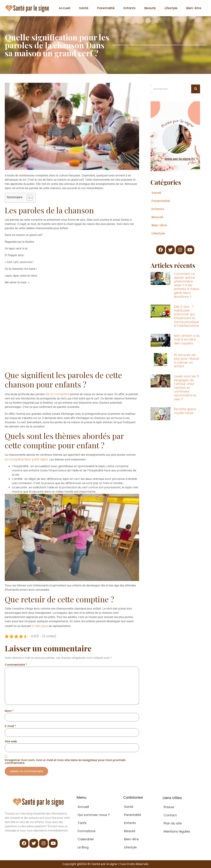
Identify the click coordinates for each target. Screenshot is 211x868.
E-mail (10, 726)
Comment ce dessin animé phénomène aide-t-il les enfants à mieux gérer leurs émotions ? (187, 285)
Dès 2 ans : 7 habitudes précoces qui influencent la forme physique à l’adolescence (186, 316)
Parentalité (106, 8)
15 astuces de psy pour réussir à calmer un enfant (187, 361)
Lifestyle (171, 8)
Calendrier (86, 839)
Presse (169, 807)
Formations (87, 831)
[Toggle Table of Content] (28, 198)
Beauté (150, 8)
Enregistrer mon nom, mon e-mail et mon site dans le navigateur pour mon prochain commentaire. (65, 762)
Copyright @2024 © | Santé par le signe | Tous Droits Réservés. (106, 864)
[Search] (196, 89)
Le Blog (83, 847)
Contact (170, 815)
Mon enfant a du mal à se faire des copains (187, 339)
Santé (84, 8)
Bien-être (194, 8)
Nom (9, 711)
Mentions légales (177, 831)
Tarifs (82, 823)
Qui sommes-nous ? (94, 815)
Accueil (64, 8)
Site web (11, 742)
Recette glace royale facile (185, 411)
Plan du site (173, 823)
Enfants (130, 8)
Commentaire (16, 665)
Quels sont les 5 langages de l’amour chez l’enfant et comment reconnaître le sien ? (186, 388)
